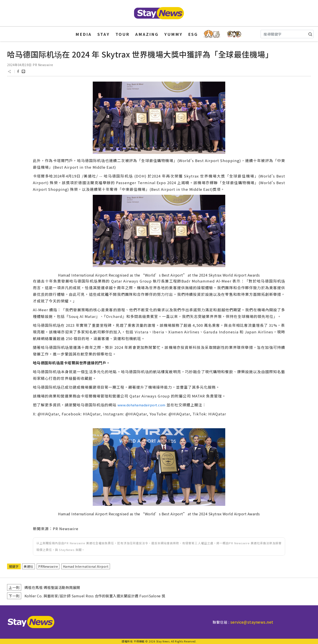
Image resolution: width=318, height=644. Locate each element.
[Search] (287, 34)
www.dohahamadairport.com (141, 405)
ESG (193, 34)
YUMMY (173, 34)
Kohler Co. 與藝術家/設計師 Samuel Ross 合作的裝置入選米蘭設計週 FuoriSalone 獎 (95, 596)
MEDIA (84, 34)
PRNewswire (48, 566)
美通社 (28, 566)
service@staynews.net (252, 622)
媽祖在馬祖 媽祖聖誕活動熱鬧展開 (52, 587)
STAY (104, 34)
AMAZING (147, 34)
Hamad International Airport (86, 566)
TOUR (123, 34)
